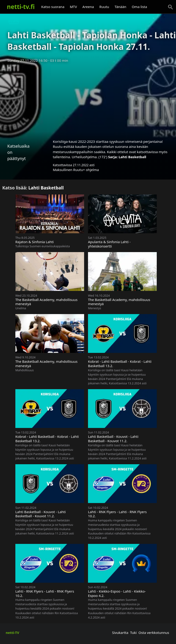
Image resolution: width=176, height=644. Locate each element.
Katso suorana (53, 7)
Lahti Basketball (132, 157)
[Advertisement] (88, 99)
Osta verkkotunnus (154, 633)
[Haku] (170, 7)
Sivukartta (120, 633)
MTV (73, 7)
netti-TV (12, 633)
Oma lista (139, 7)
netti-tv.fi (21, 7)
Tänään (120, 7)
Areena (88, 7)
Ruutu (104, 7)
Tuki (133, 633)
